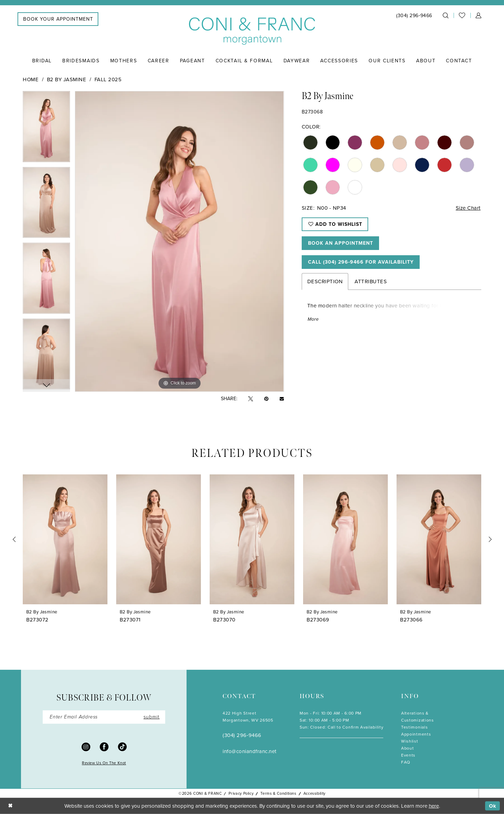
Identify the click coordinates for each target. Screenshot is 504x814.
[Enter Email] (104, 717)
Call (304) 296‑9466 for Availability (361, 262)
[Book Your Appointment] (58, 19)
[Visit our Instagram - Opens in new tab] (86, 746)
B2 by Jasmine (67, 79)
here (434, 806)
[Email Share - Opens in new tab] (282, 399)
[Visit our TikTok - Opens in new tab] (122, 746)
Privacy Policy (241, 793)
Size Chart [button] (468, 208)
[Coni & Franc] (252, 31)
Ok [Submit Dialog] (493, 806)
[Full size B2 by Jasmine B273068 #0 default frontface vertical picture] (179, 241)
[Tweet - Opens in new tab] (251, 399)
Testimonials (414, 727)
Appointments (416, 734)
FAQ (406, 762)
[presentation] (65, 539)
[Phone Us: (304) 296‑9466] (414, 16)
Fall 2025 (108, 79)
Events (408, 755)
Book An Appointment (341, 243)
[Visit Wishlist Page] (462, 15)
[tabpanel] (46, 129)
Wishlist (410, 741)
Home (31, 79)
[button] (478, 15)
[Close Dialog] (10, 806)
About (407, 748)
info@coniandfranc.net (250, 751)
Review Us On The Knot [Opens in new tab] (104, 763)
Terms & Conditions (278, 793)
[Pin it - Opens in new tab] (266, 399)
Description (325, 281)
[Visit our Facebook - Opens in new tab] (104, 746)
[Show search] (446, 15)
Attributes (371, 281)
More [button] (313, 319)
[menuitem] (58, 19)
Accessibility (314, 793)
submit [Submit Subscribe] (152, 717)
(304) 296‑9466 (242, 735)
